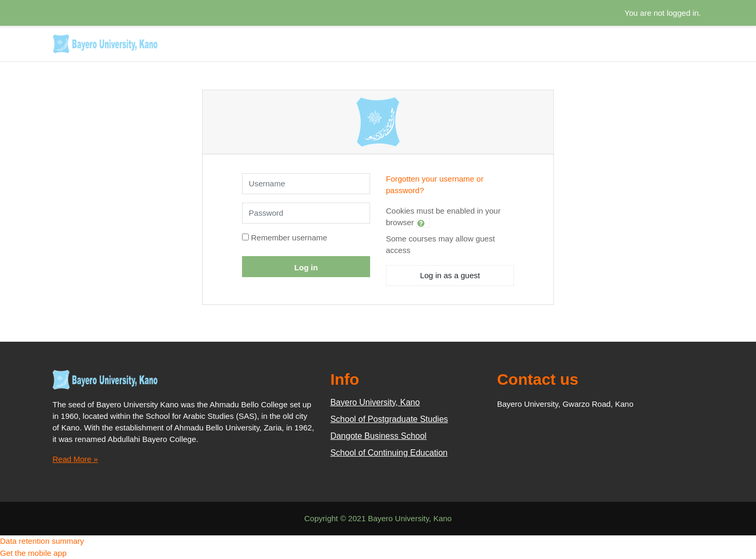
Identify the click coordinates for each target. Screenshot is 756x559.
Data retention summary (42, 541)
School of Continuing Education (389, 453)
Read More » (75, 459)
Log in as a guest (450, 275)
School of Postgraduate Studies (389, 419)
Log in (306, 267)
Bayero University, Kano (375, 402)
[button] (423, 223)
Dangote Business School (378, 436)
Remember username (289, 238)
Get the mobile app (33, 553)
